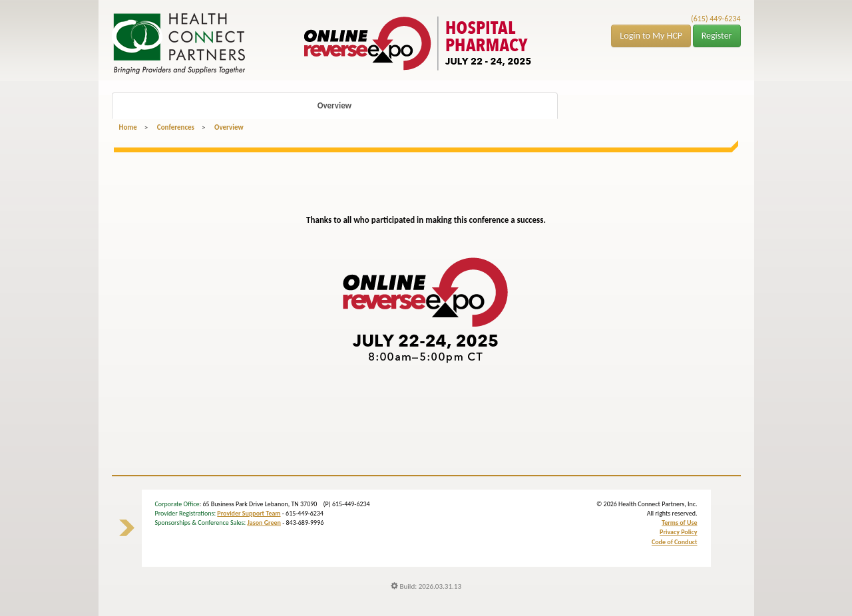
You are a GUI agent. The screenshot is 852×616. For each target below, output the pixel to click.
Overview (335, 105)
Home (128, 127)
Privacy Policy (678, 532)
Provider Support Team (249, 513)
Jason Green (264, 523)
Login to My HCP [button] (651, 36)
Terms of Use (679, 523)
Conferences (176, 127)
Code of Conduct (675, 542)
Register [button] (717, 36)
